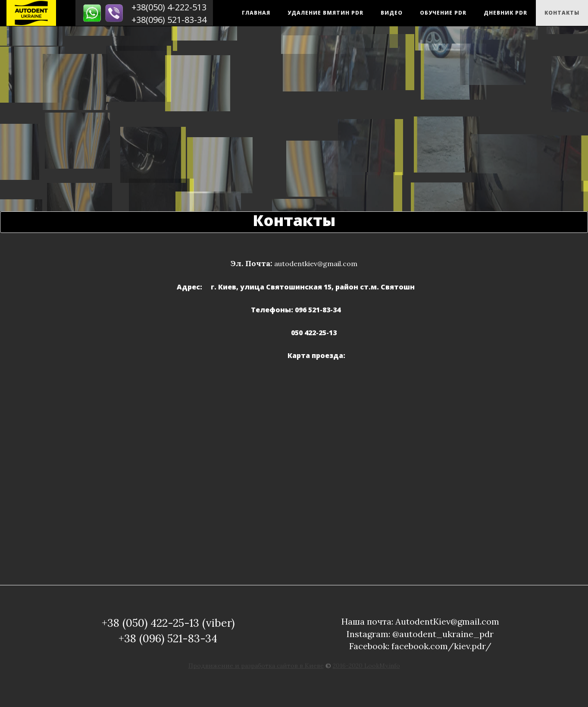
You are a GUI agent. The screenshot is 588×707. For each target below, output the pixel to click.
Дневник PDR (505, 13)
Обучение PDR (443, 13)
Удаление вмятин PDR (325, 13)
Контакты (562, 13)
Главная (256, 13)
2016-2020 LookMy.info (366, 666)
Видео (392, 13)
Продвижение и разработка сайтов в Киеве (256, 666)
